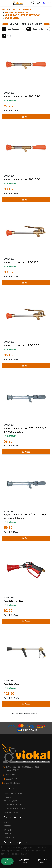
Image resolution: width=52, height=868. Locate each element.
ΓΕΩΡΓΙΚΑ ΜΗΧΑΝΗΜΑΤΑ (13, 793)
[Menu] (3, 3)
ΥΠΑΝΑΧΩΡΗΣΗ (9, 837)
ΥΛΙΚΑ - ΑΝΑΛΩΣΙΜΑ (11, 812)
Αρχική (5, 10)
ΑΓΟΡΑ (6, 822)
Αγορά (27, 117)
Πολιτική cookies (43, 861)
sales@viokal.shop (13, 783)
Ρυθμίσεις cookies (24, 861)
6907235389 (11, 779)
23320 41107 (12, 775)
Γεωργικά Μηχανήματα (21, 10)
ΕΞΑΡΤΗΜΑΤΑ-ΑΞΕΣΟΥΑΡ (13, 805)
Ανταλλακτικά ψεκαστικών (16, 12)
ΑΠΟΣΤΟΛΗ (8, 826)
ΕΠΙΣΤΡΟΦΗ (8, 834)
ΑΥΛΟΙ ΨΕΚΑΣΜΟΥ (12, 18)
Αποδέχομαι (7, 861)
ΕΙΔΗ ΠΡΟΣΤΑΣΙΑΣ (10, 801)
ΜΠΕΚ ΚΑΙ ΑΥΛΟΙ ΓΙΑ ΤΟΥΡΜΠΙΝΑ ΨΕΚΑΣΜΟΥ (23, 15)
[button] (33, 3)
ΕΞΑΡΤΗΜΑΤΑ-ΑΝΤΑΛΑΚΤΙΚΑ (14, 809)
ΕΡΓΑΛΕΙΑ (7, 797)
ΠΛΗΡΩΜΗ (8, 830)
